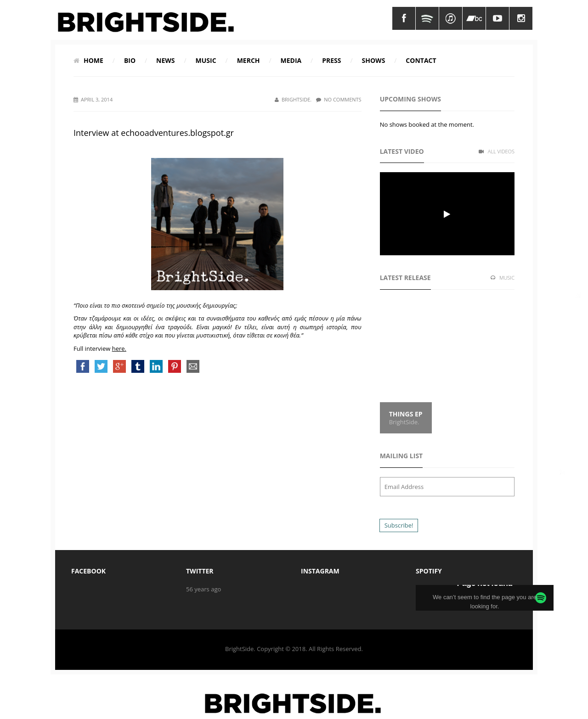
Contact (421, 60)
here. (119, 348)
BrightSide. (293, 99)
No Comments (339, 99)
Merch (249, 60)
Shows (374, 60)
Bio (130, 60)
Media (291, 60)
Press (331, 60)
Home (88, 60)
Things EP (406, 414)
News (165, 60)
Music (206, 60)
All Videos (497, 151)
